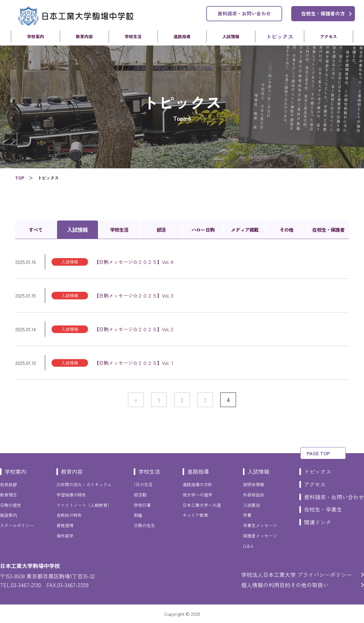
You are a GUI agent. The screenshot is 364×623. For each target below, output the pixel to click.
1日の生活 (143, 484)
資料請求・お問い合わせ (244, 13)
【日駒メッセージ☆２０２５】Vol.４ (134, 262)
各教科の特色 (69, 515)
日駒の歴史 (11, 505)
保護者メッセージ (260, 536)
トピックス (280, 36)
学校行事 (142, 505)
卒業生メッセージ (260, 525)
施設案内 (8, 515)
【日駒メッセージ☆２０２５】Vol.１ (134, 363)
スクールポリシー (17, 525)
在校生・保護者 (328, 230)
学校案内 (35, 36)
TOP (20, 178)
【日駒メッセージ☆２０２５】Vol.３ (134, 295)
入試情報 (231, 36)
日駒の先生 (144, 525)
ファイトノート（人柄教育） (84, 505)
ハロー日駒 (203, 230)
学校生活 (133, 36)
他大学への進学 (197, 495)
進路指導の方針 (197, 484)
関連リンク (318, 522)
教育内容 (84, 36)
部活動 (140, 495)
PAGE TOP (318, 453)
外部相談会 (254, 495)
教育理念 (8, 495)
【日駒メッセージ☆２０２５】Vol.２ (134, 329)
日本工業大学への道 (202, 505)
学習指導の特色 (71, 495)
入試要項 (251, 505)
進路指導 (182, 36)
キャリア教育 (195, 515)
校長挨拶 (8, 484)
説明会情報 (254, 484)
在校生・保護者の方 (323, 13)
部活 (161, 230)
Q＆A (248, 546)
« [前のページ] (136, 400)
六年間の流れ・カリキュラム (84, 484)
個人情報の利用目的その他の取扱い (285, 585)
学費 (247, 515)
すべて (36, 230)
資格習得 (65, 525)
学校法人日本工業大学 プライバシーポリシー (297, 574)
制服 (138, 515)
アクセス (329, 36)
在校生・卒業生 (323, 509)
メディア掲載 (245, 230)
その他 (287, 230)
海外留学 (65, 536)
